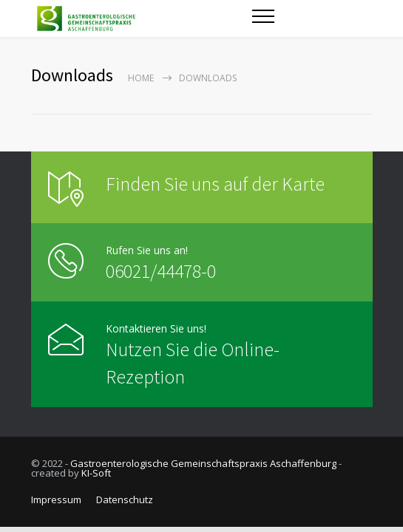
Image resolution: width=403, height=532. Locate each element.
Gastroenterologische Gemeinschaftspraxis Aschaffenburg (203, 463)
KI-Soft (96, 473)
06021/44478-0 (161, 271)
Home (141, 78)
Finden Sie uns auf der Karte (215, 184)
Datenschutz (125, 499)
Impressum (56, 499)
